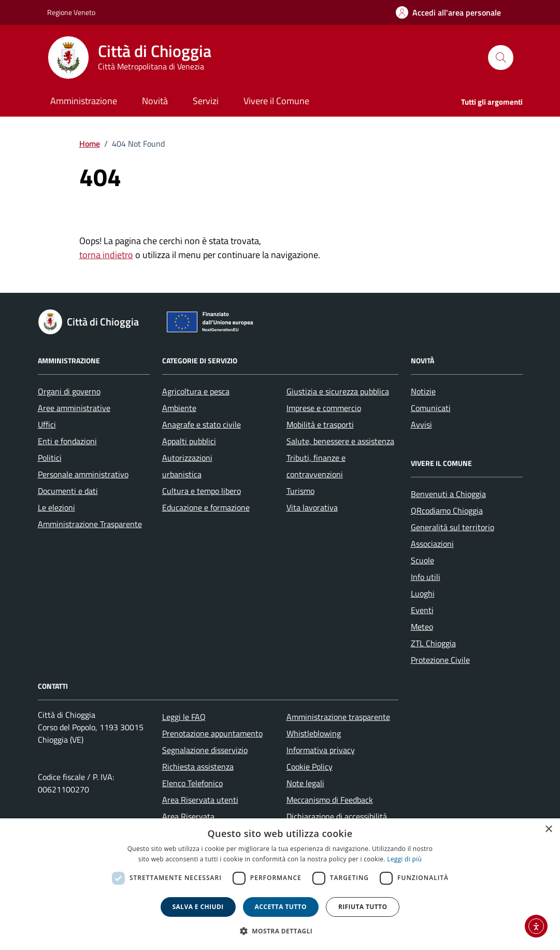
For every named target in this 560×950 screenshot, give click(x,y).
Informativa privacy (321, 750)
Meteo (422, 627)
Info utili (426, 577)
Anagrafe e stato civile (202, 424)
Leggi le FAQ (184, 717)
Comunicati (431, 408)
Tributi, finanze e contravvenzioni (316, 466)
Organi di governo (69, 391)
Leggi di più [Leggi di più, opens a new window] (404, 859)
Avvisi (421, 424)
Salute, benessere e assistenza (340, 441)
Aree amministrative (74, 408)
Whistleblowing (314, 733)
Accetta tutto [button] (281, 907)
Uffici (47, 424)
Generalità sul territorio (453, 527)
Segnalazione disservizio (205, 750)
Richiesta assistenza (198, 767)
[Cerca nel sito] (500, 58)
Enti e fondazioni (67, 441)
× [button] (548, 830)
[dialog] (280, 884)
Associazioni (432, 544)
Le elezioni (56, 507)
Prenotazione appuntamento (212, 733)
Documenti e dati (68, 491)
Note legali (305, 783)
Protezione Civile (440, 660)
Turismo (300, 491)
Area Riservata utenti (200, 800)
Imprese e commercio (324, 408)
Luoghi (423, 593)
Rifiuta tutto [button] (363, 907)
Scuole (422, 560)
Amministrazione (84, 101)
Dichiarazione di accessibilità (337, 816)
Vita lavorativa (312, 507)
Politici (50, 458)
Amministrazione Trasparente (90, 524)
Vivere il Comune (276, 101)
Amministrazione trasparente (338, 717)
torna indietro (106, 255)
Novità (155, 101)
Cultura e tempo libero (202, 491)
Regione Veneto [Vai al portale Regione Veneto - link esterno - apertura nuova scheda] (71, 12)
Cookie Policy (310, 767)
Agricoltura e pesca (196, 391)
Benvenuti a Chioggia (448, 494)
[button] (280, 931)
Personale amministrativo (83, 474)
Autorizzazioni (187, 458)
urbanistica (182, 474)
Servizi (206, 101)
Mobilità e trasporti (320, 424)
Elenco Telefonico (192, 783)
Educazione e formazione (206, 507)
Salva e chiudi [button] (198, 907)
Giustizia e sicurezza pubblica (338, 391)
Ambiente (179, 408)
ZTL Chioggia (433, 643)
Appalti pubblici (189, 441)
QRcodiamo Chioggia (447, 511)
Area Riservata (188, 816)
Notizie (423, 391)
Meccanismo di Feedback (330, 800)
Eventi (422, 610)
